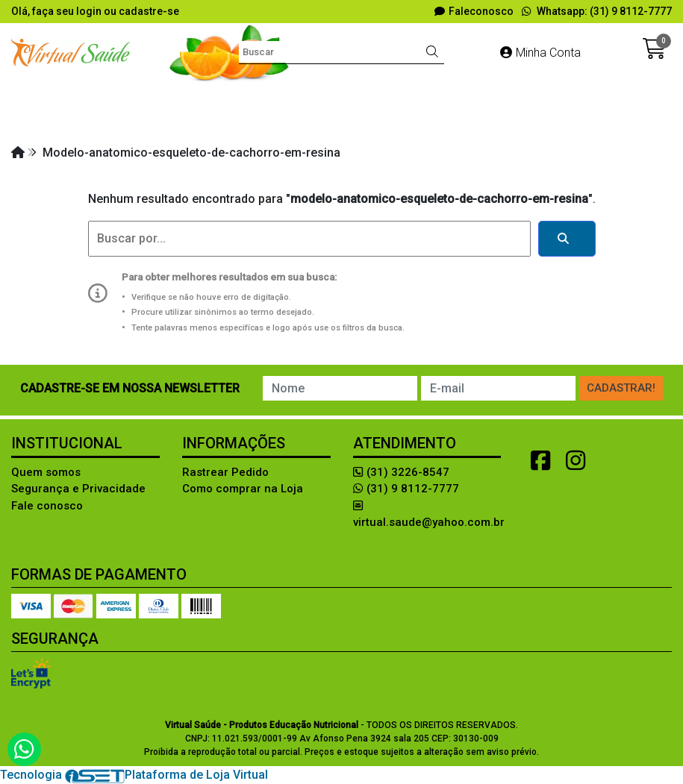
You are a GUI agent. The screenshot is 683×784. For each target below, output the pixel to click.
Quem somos (46, 472)
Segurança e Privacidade (78, 489)
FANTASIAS (629, 96)
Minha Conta (540, 53)
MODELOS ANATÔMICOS (335, 123)
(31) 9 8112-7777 (406, 489)
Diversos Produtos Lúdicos (348, 96)
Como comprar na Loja (243, 489)
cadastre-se (149, 11)
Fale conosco (47, 506)
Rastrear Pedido (225, 472)
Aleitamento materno (81, 96)
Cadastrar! (621, 388)
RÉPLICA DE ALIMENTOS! (492, 123)
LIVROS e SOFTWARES (184, 123)
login (90, 11)
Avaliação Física (206, 96)
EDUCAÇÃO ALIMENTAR (511, 96)
